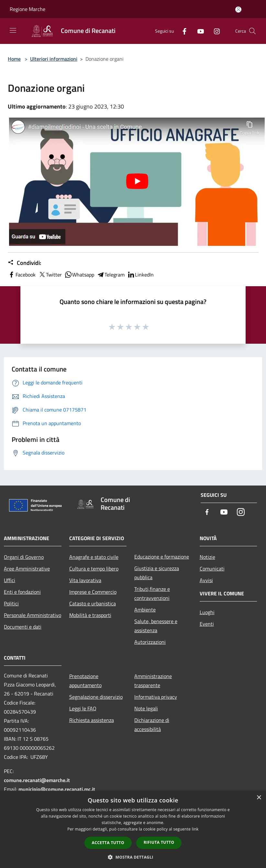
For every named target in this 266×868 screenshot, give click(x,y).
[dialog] (133, 829)
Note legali (146, 708)
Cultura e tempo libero (94, 569)
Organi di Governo (24, 557)
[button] (133, 857)
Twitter (50, 275)
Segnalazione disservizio (96, 697)
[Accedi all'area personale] (238, 10)
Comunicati (212, 569)
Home (14, 59)
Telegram (111, 275)
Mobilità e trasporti (90, 615)
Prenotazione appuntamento (85, 681)
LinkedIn (140, 275)
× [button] (259, 798)
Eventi (207, 624)
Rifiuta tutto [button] (159, 842)
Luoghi (207, 612)
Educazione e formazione (162, 557)
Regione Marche (28, 9)
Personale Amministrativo (33, 615)
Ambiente (145, 610)
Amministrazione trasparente (153, 681)
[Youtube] (198, 31)
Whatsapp (79, 275)
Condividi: (24, 263)
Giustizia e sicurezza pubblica (157, 573)
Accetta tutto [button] (108, 843)
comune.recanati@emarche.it (37, 780)
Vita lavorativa (85, 580)
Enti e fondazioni (22, 592)
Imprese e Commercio (93, 592)
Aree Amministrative (27, 569)
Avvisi (206, 580)
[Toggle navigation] (13, 30)
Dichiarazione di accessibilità (152, 725)
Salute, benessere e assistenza (156, 626)
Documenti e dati (23, 627)
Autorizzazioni (150, 642)
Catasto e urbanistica (93, 603)
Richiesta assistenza (92, 720)
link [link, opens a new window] (195, 829)
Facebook (22, 275)
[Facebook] (182, 31)
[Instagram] (214, 31)
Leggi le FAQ (83, 708)
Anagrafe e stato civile (94, 557)
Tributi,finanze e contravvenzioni (152, 593)
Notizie (207, 557)
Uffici (10, 580)
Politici (11, 603)
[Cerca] (252, 31)
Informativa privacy (156, 697)
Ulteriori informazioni (54, 59)
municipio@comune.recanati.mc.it (57, 789)
